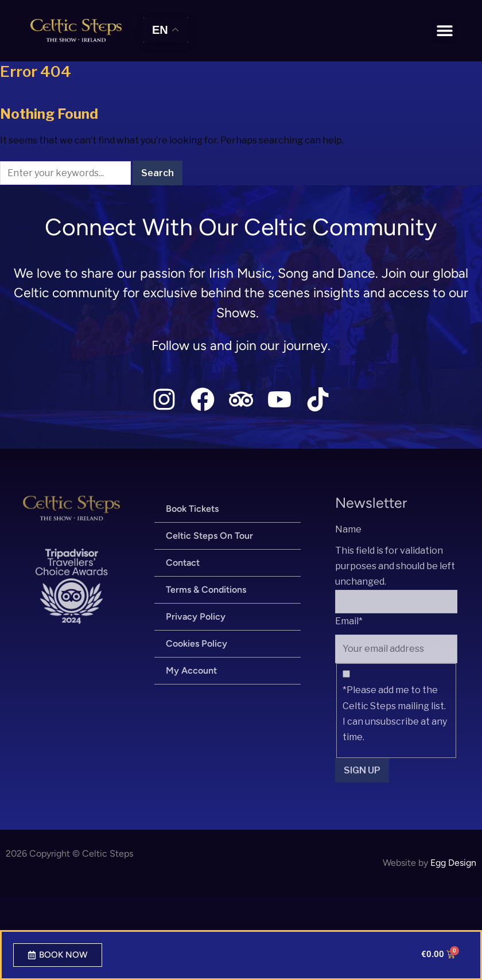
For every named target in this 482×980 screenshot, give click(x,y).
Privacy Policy (196, 617)
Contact (183, 563)
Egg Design (453, 863)
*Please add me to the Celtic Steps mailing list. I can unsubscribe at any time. (395, 713)
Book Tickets (192, 509)
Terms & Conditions (206, 590)
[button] (445, 31)
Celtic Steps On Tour (209, 536)
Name (348, 529)
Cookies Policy (197, 643)
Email (349, 621)
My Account (191, 670)
